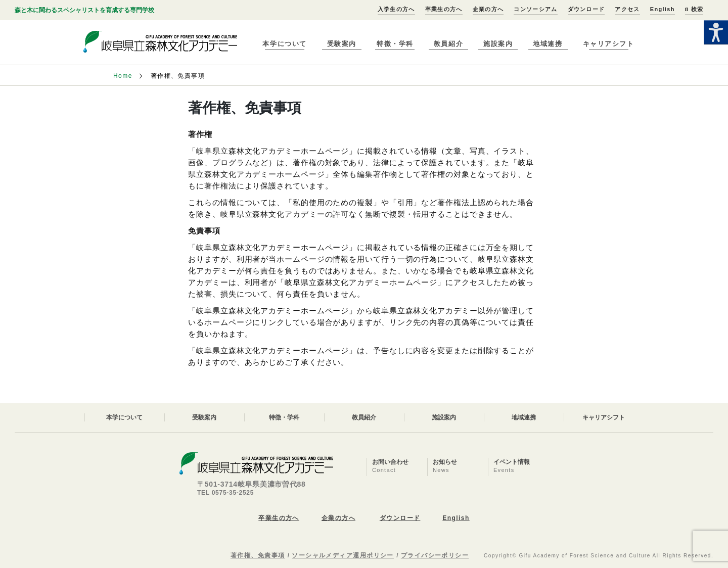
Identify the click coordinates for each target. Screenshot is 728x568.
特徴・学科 (395, 44)
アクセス (627, 9)
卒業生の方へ (444, 9)
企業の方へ (488, 9)
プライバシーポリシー (435, 555)
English (663, 9)
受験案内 (342, 44)
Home (123, 76)
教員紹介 (448, 44)
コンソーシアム (535, 9)
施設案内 (498, 44)
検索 (694, 9)
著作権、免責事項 (258, 555)
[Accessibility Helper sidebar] (716, 32)
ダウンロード (586, 9)
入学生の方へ (396, 9)
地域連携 (548, 44)
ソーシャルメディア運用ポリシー (343, 555)
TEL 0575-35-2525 (225, 493)
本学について (284, 44)
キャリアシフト (609, 44)
